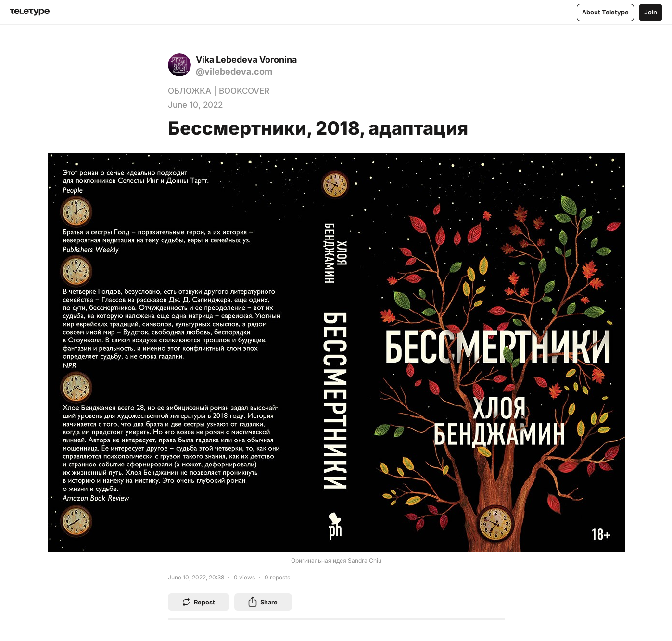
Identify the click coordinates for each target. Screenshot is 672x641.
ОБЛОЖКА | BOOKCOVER (219, 91)
